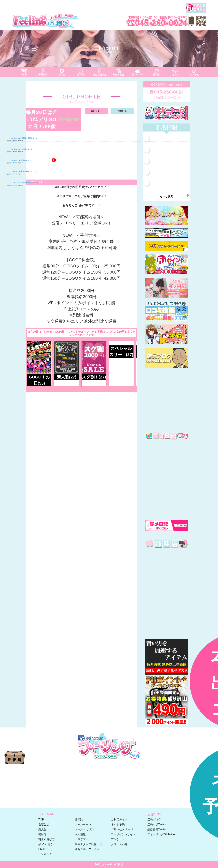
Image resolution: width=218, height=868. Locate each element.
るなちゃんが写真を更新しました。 (22, 160)
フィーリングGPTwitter (161, 834)
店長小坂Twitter (157, 824)
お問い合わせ (119, 844)
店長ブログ (154, 820)
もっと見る (167, 196)
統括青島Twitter (157, 829)
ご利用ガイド (119, 820)
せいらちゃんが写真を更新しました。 (23, 138)
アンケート (118, 839)
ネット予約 (118, 824)
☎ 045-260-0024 (109, 770)
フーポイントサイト (123, 834)
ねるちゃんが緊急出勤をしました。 (22, 171)
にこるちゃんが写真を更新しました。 (23, 183)
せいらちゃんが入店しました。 (21, 149)
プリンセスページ (122, 829)
